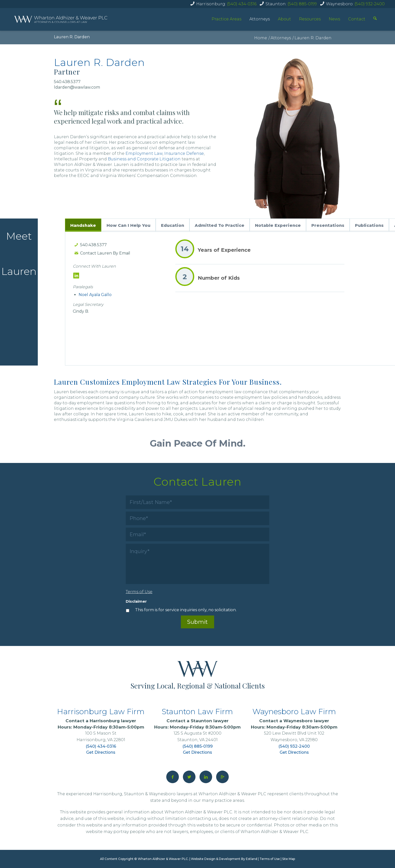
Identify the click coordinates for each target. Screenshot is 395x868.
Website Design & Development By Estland (224, 859)
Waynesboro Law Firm (294, 712)
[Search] (375, 19)
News (334, 19)
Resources (310, 19)
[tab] (83, 225)
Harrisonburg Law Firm (101, 712)
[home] (61, 19)
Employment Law (144, 153)
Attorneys (260, 19)
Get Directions (101, 752)
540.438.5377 (93, 245)
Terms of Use (270, 859)
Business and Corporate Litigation (144, 159)
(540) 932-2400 (370, 4)
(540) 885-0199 (302, 4)
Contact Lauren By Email (105, 253)
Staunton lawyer (210, 721)
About (284, 19)
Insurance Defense (184, 153)
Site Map (289, 859)
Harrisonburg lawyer (113, 721)
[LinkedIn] (76, 276)
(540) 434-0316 (242, 4)
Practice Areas (226, 19)
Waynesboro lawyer (306, 721)
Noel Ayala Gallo (95, 295)
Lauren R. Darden (72, 37)
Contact (357, 19)
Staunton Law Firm (197, 712)
